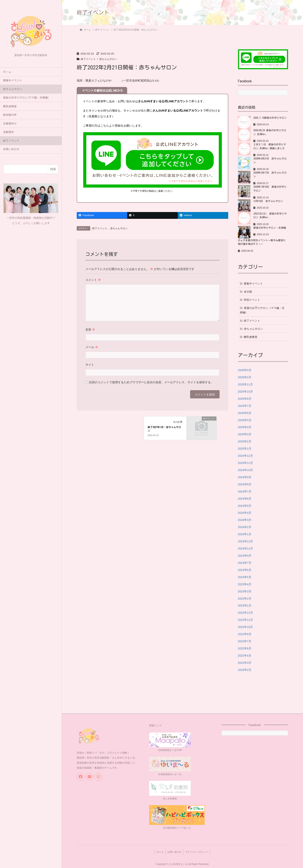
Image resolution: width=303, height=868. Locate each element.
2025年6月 (245, 413)
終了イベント (11, 141)
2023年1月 (245, 604)
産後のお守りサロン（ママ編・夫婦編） (262, 310)
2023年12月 (246, 540)
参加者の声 (10, 115)
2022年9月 (245, 633)
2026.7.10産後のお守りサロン (271, 118)
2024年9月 (245, 477)
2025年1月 (245, 448)
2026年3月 (245, 370)
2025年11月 (246, 384)
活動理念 (9, 132)
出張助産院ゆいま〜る (170, 773)
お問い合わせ (11, 149)
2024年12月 (246, 455)
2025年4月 (245, 427)
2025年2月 (245, 441)
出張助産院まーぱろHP (170, 749)
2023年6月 (245, 569)
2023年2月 (245, 597)
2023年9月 (245, 555)
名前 (90, 330)
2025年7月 (245, 406)
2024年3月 (245, 519)
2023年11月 (246, 548)
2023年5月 (245, 576)
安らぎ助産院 (170, 797)
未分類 (248, 292)
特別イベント (252, 300)
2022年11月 (246, 619)
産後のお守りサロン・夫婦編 (270, 228)
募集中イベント (13, 80)
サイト (90, 365)
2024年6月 (245, 498)
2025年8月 (245, 398)
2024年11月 (246, 462)
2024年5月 (245, 505)
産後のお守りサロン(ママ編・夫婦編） (27, 98)
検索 (53, 169)
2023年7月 (245, 562)
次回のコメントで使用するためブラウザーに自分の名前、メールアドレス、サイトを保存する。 (151, 382)
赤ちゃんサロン (13, 89)
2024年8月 (245, 484)
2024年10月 (246, 470)
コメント (93, 280)
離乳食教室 (10, 106)
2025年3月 (245, 434)
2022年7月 (245, 640)
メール (92, 347)
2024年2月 (245, 526)
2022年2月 (245, 668)
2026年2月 (245, 377)
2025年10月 (246, 391)
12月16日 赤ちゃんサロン (269, 201)
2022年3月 (245, 661)
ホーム (7, 72)
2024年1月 (245, 533)
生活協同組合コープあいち (177, 826)
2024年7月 (245, 491)
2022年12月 (246, 612)
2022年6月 (245, 647)
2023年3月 (245, 590)
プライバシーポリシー (198, 850)
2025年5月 (245, 420)
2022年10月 (246, 626)
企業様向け (10, 124)
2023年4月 (245, 583)
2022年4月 (245, 654)
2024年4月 (245, 512)
